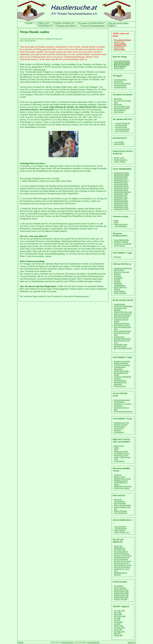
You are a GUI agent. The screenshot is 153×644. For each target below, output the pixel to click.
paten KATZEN (119, 144)
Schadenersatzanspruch (122, 557)
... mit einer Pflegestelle (122, 123)
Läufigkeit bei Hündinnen (123, 377)
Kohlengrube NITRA (121, 452)
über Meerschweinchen (122, 108)
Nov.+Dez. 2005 (119, 611)
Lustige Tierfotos (120, 530)
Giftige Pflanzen (119, 291)
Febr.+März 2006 (120, 616)
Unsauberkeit (118, 406)
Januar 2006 (118, 614)
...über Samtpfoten (120, 527)
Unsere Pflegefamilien (121, 240)
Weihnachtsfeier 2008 (121, 594)
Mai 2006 (117, 618)
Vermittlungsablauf (120, 87)
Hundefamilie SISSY (121, 203)
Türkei (116, 450)
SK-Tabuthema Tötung (122, 454)
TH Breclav (118, 475)
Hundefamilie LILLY (121, 205)
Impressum (131, 642)
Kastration (117, 257)
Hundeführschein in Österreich (121, 574)
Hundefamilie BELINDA (122, 192)
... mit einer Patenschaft (122, 129)
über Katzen (118, 104)
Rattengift (117, 282)
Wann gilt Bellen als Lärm (123, 565)
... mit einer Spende (120, 127)
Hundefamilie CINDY (121, 209)
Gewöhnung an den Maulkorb (120, 309)
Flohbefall (117, 274)
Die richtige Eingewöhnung (123, 411)
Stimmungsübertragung (122, 323)
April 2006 (118, 613)
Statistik (21, 642)
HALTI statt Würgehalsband (123, 306)
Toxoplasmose (119, 428)
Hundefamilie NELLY (121, 181)
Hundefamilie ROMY (121, 202)
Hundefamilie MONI (121, 184)
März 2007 (118, 634)
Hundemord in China (121, 455)
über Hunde (118, 99)
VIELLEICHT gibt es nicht (123, 312)
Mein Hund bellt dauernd (122, 339)
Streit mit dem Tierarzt (122, 563)
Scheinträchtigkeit (120, 381)
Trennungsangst (119, 337)
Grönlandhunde (119, 461)
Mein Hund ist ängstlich (122, 325)
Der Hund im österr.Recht (123, 561)
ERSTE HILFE (119, 270)
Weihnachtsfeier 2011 (121, 590)
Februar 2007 (118, 635)
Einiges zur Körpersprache (123, 314)
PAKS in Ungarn (120, 477)
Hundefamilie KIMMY (122, 175)
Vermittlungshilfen (120, 80)
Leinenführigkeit (120, 304)
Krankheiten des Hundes (122, 361)
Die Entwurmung (120, 427)
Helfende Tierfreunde (121, 242)
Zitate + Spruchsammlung (123, 505)
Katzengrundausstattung (122, 400)
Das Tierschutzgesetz (121, 559)
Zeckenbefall (118, 278)
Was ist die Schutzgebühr (122, 84)
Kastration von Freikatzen (123, 556)
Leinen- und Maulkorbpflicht (119, 547)
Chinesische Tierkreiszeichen (119, 500)
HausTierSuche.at (67, 642)
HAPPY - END (119, 158)
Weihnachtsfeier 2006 (121, 597)
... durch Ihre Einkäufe (121, 131)
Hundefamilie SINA (121, 182)
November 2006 (119, 628)
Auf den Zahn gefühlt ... (122, 371)
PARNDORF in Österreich (123, 486)
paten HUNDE (119, 142)
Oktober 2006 (119, 626)
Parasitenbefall (119, 432)
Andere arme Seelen (121, 224)
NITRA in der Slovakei (122, 488)
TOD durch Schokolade (122, 365)
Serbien (116, 448)
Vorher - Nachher (120, 162)
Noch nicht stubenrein (121, 318)
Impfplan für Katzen (121, 425)
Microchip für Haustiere (122, 567)
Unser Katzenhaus (120, 588)
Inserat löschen (119, 69)
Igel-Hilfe (117, 280)
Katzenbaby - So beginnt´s (123, 404)
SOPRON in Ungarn (121, 481)
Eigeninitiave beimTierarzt (123, 268)
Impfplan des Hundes (121, 363)
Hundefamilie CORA (121, 194)
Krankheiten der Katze (122, 423)
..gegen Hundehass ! (121, 226)
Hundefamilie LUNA (121, 207)
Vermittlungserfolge (121, 160)
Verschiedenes (119, 586)
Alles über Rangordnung (122, 316)
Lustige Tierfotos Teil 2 (122, 532)
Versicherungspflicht (121, 552)
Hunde (116, 220)
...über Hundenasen (120, 529)
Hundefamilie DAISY (121, 186)
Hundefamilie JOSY (121, 200)
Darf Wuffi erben (120, 550)
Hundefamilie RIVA (121, 179)
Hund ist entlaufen (120, 293)
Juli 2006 (117, 620)
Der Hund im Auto (120, 346)
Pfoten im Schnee (120, 386)
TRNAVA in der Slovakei (122, 479)
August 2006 (118, 622)
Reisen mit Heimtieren (122, 554)
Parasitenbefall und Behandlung (120, 383)
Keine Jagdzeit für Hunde (122, 331)
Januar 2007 (118, 630)
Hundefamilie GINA (121, 198)
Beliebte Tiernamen (120, 511)
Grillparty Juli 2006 (120, 599)
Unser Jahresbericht (121, 513)
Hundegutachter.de (39, 70)
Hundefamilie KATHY (122, 173)
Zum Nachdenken (120, 503)
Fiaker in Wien (119, 446)
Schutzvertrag (119, 82)
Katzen (116, 222)
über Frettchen (119, 112)
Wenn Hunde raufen (121, 344)
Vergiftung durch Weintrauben (120, 368)
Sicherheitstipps (119, 402)
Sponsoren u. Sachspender (123, 244)
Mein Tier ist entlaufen (122, 272)
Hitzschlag (117, 276)
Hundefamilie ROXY (121, 177)
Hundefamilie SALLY (121, 188)
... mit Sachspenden (120, 125)
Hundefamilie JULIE (121, 190)
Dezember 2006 (119, 632)
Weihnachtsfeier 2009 (121, 592)
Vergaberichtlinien (120, 85)
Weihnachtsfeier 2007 (121, 595)
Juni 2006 (117, 624)
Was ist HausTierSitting (122, 61)
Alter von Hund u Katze (122, 106)
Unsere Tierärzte (119, 246)
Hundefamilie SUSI (121, 196)
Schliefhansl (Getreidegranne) (120, 284)
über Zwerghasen (120, 110)
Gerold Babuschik (93, 642)
